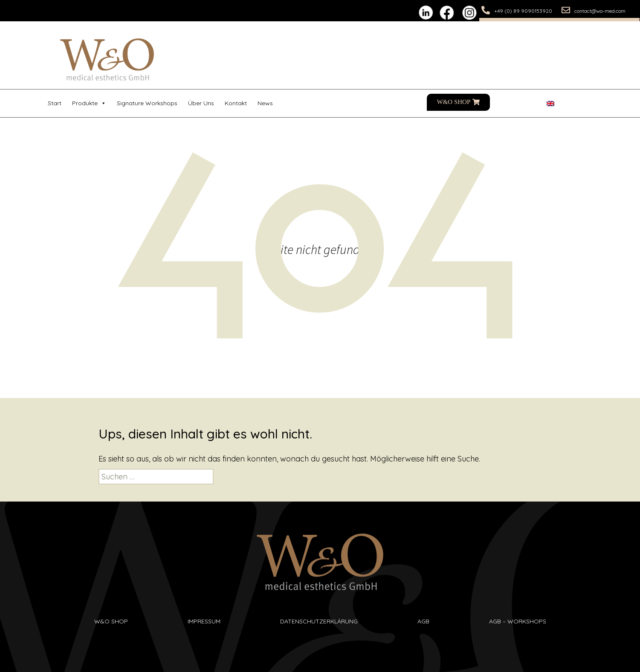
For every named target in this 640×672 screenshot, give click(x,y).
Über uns (201, 103)
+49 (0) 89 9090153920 (523, 11)
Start (55, 103)
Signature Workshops (147, 103)
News (265, 103)
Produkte (89, 103)
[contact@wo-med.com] (566, 10)
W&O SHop (111, 621)
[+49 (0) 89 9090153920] (486, 10)
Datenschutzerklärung (319, 621)
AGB (423, 621)
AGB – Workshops (518, 621)
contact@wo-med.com (600, 11)
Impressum (204, 621)
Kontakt (236, 103)
